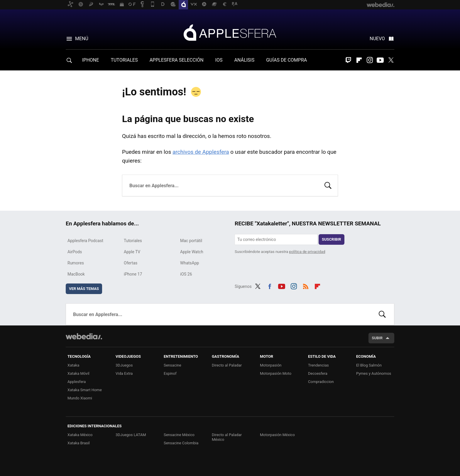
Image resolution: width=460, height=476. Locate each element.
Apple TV (132, 252)
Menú (82, 39)
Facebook (270, 286)
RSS (306, 286)
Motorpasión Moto (276, 373)
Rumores (76, 263)
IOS (219, 60)
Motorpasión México (277, 435)
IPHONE (91, 60)
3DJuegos (124, 365)
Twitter (391, 60)
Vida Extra (124, 373)
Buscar (328, 185)
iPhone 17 (133, 274)
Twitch (349, 60)
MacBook (76, 274)
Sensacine (172, 365)
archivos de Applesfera (201, 152)
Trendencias (318, 365)
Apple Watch (192, 252)
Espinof (170, 373)
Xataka (73, 365)
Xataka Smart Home (85, 390)
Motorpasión (271, 365)
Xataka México (80, 435)
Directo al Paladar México (227, 437)
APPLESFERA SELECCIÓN (177, 60)
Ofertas (131, 263)
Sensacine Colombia (181, 443)
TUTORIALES (124, 60)
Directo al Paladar (227, 365)
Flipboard (359, 60)
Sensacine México (179, 435)
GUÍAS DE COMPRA (286, 60)
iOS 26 (186, 274)
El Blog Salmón (369, 365)
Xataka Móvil (78, 373)
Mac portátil (191, 241)
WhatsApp (190, 263)
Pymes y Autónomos (374, 373)
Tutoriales (133, 241)
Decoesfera (318, 373)
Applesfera (230, 32)
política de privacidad (307, 252)
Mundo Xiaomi (80, 398)
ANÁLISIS (244, 60)
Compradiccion (321, 382)
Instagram (370, 60)
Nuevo (377, 39)
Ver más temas (84, 289)
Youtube (380, 60)
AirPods (75, 252)
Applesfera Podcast (85, 241)
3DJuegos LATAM (131, 435)
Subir (377, 338)
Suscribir (332, 239)
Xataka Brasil (79, 443)
